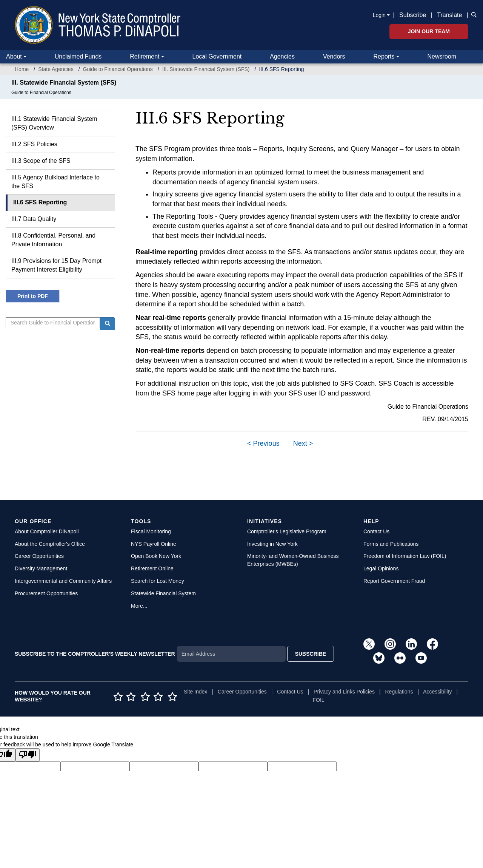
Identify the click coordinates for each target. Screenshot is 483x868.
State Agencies (56, 69)
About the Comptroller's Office (50, 544)
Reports (384, 56)
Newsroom (442, 56)
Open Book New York (156, 556)
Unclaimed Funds (78, 56)
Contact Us (376, 531)
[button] (472, 14)
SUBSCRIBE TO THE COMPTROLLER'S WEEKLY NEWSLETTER (95, 654)
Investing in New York (272, 544)
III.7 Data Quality (34, 219)
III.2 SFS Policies (34, 144)
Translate (449, 15)
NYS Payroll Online (154, 544)
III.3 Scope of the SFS (41, 161)
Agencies (282, 56)
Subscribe (413, 15)
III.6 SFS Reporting (40, 202)
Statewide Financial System (163, 593)
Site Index (195, 692)
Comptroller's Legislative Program (287, 531)
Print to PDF (33, 296)
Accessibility (437, 692)
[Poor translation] (28, 755)
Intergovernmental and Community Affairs (63, 581)
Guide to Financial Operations (118, 69)
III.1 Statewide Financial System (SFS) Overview (54, 123)
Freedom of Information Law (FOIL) (405, 556)
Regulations (399, 692)
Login (379, 15)
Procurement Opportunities (46, 593)
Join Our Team (429, 31)
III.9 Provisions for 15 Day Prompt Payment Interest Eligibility (56, 265)
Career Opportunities (39, 556)
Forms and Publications (391, 544)
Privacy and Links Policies (344, 692)
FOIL (319, 700)
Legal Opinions (381, 568)
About (14, 56)
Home (22, 69)
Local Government (217, 56)
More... (139, 606)
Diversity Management (41, 568)
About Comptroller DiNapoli (47, 531)
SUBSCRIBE (311, 654)
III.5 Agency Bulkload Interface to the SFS (55, 182)
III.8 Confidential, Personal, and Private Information (53, 240)
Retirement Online (152, 568)
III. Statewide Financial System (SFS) (206, 69)
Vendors (334, 56)
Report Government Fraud (394, 581)
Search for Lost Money (158, 581)
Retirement (145, 56)
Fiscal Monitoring (151, 531)
